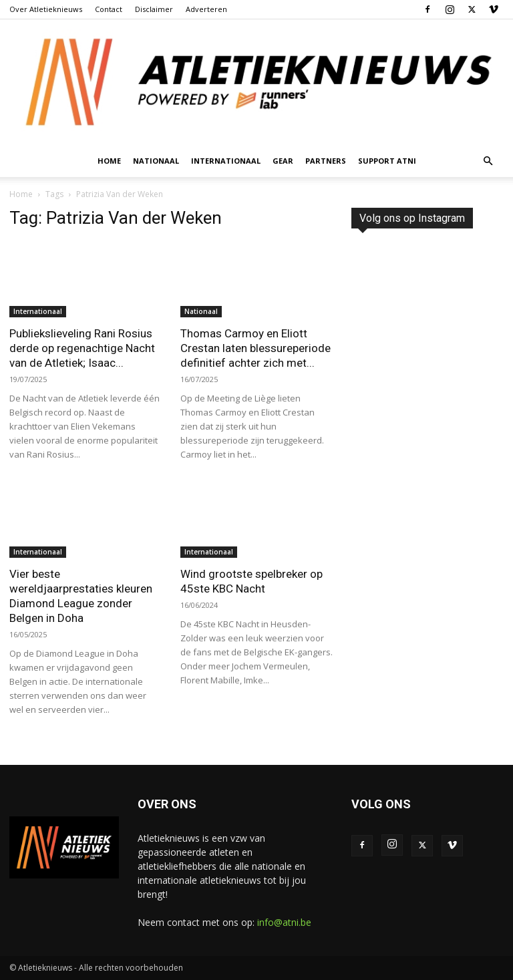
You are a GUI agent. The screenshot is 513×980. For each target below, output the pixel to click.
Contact (109, 9)
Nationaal (156, 161)
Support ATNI (387, 161)
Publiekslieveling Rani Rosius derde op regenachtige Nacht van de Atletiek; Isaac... (82, 348)
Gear (283, 161)
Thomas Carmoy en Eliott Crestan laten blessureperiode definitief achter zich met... (255, 348)
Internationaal (226, 161)
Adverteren (206, 9)
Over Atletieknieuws (46, 9)
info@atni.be (284, 922)
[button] (488, 161)
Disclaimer (154, 9)
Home (109, 161)
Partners (326, 161)
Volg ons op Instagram (412, 218)
